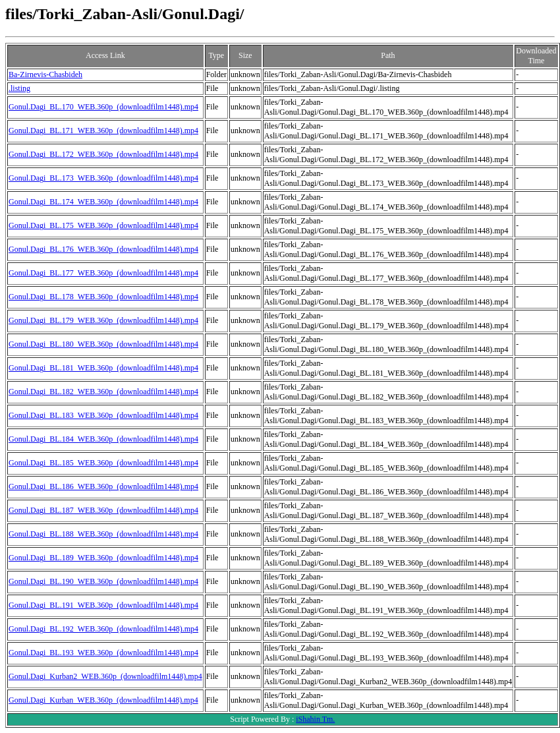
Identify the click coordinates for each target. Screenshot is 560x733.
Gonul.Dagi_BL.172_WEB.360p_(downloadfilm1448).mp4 (103, 154)
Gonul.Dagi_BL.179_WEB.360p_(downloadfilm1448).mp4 (103, 320)
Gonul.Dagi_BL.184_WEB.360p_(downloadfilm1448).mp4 (103, 439)
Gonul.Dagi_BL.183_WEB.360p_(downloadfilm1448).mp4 (103, 415)
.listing (19, 88)
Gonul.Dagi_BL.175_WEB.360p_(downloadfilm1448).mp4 (103, 225)
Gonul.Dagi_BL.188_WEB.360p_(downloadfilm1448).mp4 (103, 534)
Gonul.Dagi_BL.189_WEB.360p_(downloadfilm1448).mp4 (103, 558)
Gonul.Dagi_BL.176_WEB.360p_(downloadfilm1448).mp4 (103, 249)
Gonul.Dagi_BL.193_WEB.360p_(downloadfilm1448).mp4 (103, 653)
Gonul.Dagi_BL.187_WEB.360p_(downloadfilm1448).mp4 (103, 510)
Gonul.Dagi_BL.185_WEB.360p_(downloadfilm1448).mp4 (103, 463)
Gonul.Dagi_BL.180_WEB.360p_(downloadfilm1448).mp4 (103, 344)
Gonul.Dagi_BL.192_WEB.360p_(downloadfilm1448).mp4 (103, 629)
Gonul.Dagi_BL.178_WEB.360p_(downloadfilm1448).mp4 (103, 297)
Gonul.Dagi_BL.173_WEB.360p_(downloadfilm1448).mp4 (103, 178)
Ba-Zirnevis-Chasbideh (45, 74)
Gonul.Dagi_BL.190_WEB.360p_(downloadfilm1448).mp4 (103, 581)
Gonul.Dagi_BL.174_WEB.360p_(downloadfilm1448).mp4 (103, 202)
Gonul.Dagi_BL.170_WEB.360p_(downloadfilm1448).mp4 (103, 107)
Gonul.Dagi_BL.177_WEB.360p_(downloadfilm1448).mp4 (103, 273)
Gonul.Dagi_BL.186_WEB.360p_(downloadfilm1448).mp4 (103, 486)
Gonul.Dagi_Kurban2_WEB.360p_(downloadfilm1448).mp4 (105, 676)
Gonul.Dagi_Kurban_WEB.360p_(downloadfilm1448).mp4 (103, 700)
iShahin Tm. (315, 719)
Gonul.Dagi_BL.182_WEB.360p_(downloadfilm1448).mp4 (103, 392)
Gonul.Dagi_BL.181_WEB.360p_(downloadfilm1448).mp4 (103, 368)
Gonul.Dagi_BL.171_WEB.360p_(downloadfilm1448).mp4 (103, 131)
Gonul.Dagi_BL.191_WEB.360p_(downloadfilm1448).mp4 (103, 605)
